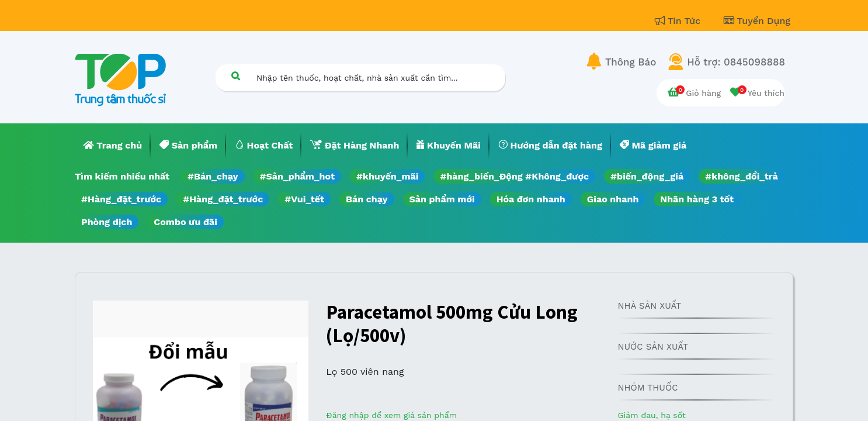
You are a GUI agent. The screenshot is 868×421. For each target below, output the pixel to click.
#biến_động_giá (647, 176)
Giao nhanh (613, 199)
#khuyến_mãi (387, 176)
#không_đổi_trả (742, 176)
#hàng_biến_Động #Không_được (514, 176)
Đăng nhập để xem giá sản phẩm (391, 415)
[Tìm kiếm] (235, 76)
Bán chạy (367, 199)
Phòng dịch (107, 222)
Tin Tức (679, 21)
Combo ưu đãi (185, 222)
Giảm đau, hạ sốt (651, 415)
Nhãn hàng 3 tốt (697, 199)
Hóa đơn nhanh (531, 199)
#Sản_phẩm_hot (297, 176)
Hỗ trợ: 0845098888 (736, 62)
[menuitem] (113, 146)
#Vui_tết (304, 199)
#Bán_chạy (213, 176)
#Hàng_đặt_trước (121, 199)
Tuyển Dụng (757, 21)
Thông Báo (631, 62)
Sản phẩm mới (442, 199)
